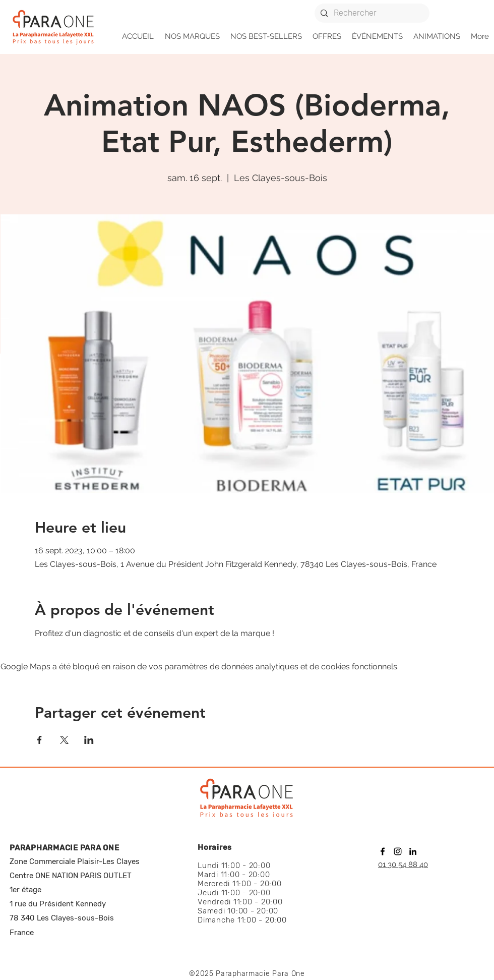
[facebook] (383, 851)
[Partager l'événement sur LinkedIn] (89, 740)
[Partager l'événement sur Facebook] (40, 740)
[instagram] (398, 851)
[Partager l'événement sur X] (64, 740)
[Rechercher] (371, 13)
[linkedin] (413, 851)
